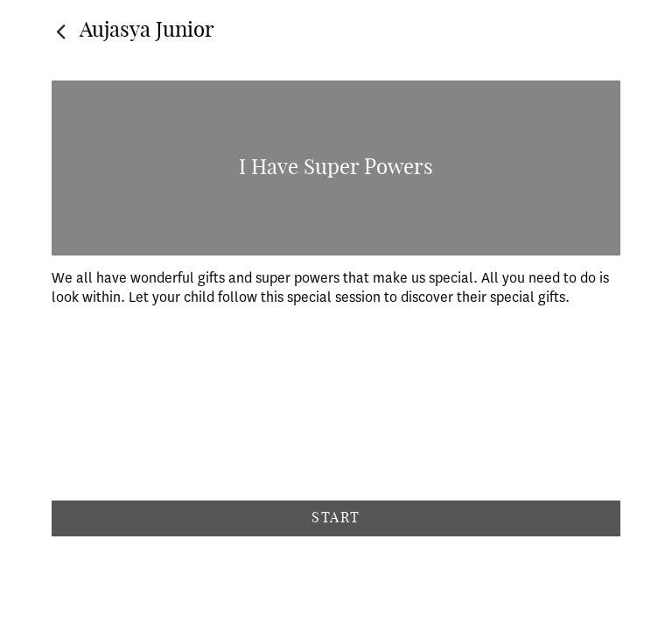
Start (336, 518)
